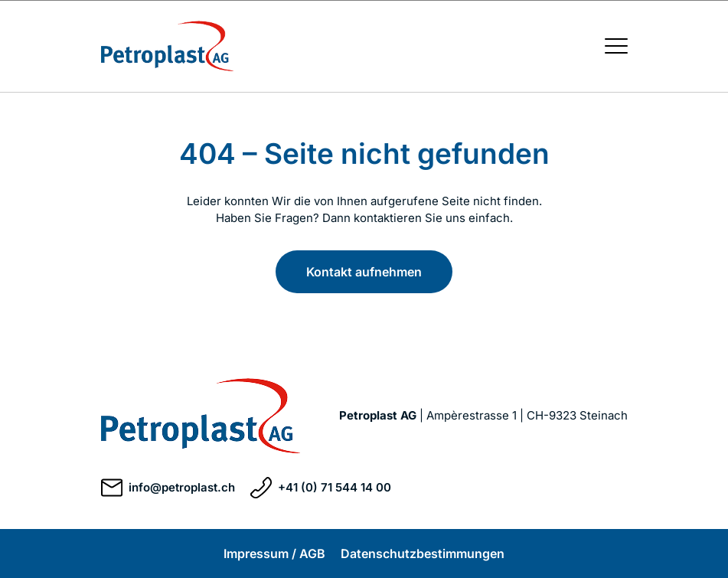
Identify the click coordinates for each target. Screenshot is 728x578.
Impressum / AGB (274, 554)
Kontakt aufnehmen (364, 272)
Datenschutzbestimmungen (423, 554)
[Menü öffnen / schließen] (616, 46)
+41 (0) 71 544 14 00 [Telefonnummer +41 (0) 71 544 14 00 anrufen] (321, 488)
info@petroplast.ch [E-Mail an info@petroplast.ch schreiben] (168, 488)
